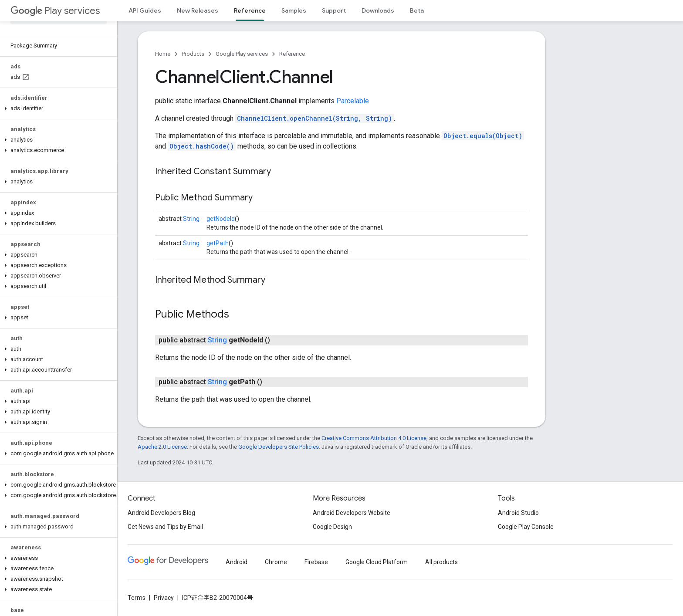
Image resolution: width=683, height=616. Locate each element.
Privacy (164, 598)
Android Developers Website (352, 513)
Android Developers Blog (161, 513)
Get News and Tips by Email (165, 527)
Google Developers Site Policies (279, 447)
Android (237, 562)
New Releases (198, 10)
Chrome (276, 562)
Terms (137, 598)
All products (441, 562)
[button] (57, 108)
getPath (218, 243)
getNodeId (221, 219)
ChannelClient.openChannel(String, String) (314, 118)
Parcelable (353, 101)
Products (193, 54)
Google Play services (242, 54)
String (191, 219)
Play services (55, 11)
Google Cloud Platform (377, 562)
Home (163, 54)
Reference (292, 54)
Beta (417, 10)
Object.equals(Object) (483, 136)
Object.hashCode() (202, 146)
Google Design (332, 527)
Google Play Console (526, 527)
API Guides (145, 10)
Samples (294, 10)
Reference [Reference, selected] (250, 10)
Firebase (316, 562)
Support (334, 10)
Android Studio (518, 513)
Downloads (378, 10)
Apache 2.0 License (162, 447)
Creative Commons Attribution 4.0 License (374, 438)
